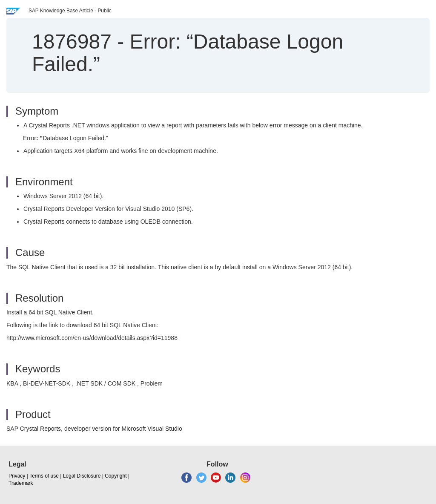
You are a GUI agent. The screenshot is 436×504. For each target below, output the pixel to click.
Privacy (17, 476)
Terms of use (44, 476)
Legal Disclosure (82, 476)
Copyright (116, 476)
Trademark (21, 483)
